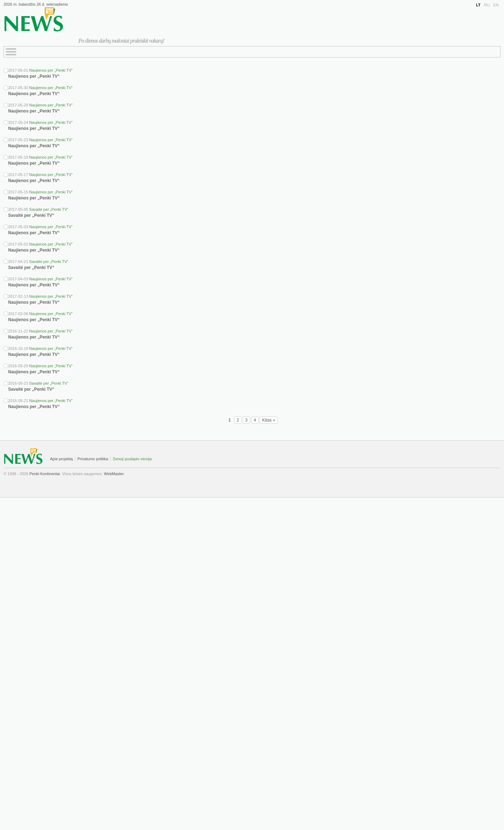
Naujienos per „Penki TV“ (51, 70)
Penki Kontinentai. (45, 474)
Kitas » (269, 420)
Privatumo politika (93, 459)
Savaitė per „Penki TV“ (49, 209)
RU (487, 5)
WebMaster (114, 474)
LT (478, 5)
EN (496, 5)
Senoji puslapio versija (132, 459)
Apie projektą (61, 459)
